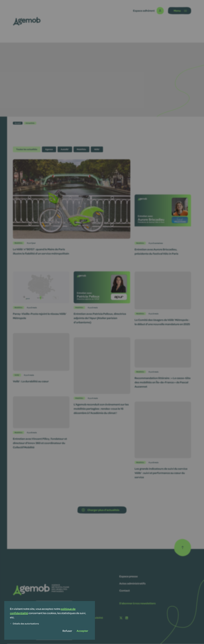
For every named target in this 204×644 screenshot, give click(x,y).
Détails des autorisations (24, 624)
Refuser (67, 631)
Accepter (82, 631)
